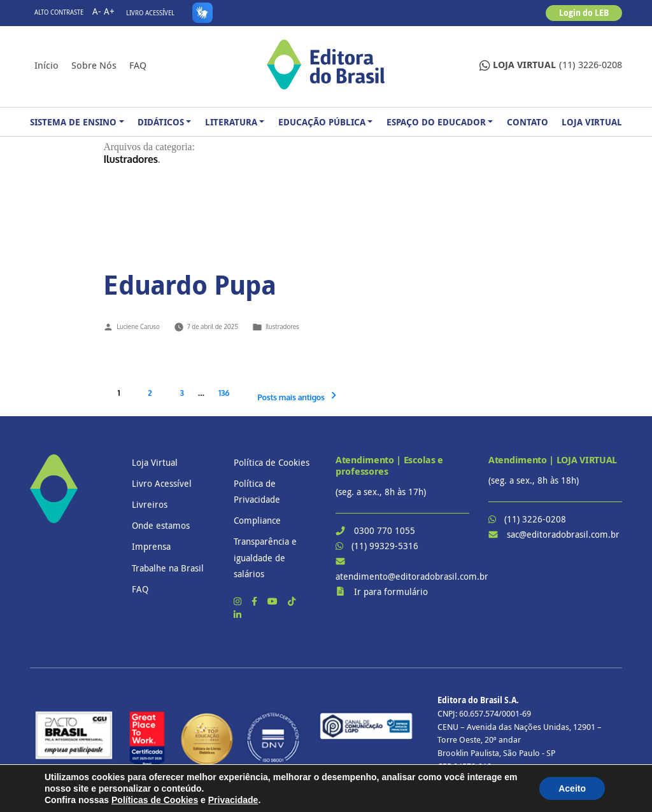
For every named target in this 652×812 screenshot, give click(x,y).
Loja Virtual (592, 122)
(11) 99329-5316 (385, 546)
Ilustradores (282, 326)
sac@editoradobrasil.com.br (563, 534)
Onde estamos (161, 525)
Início (46, 65)
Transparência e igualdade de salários (265, 557)
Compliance (257, 520)
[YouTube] (274, 601)
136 (224, 393)
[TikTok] (292, 601)
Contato (528, 122)
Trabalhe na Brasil (168, 568)
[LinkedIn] (237, 614)
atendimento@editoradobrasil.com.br (412, 576)
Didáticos (161, 122)
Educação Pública (322, 122)
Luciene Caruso (138, 326)
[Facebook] (256, 601)
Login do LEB (584, 13)
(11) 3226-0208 (551, 65)
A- (97, 11)
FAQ (138, 65)
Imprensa (151, 546)
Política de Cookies (272, 462)
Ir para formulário (391, 591)
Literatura (231, 122)
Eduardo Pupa (189, 284)
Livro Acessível (150, 13)
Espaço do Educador (436, 122)
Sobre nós (94, 65)
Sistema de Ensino (73, 122)
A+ (109, 11)
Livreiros (150, 504)
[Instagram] (239, 601)
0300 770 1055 (385, 530)
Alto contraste (59, 12)
